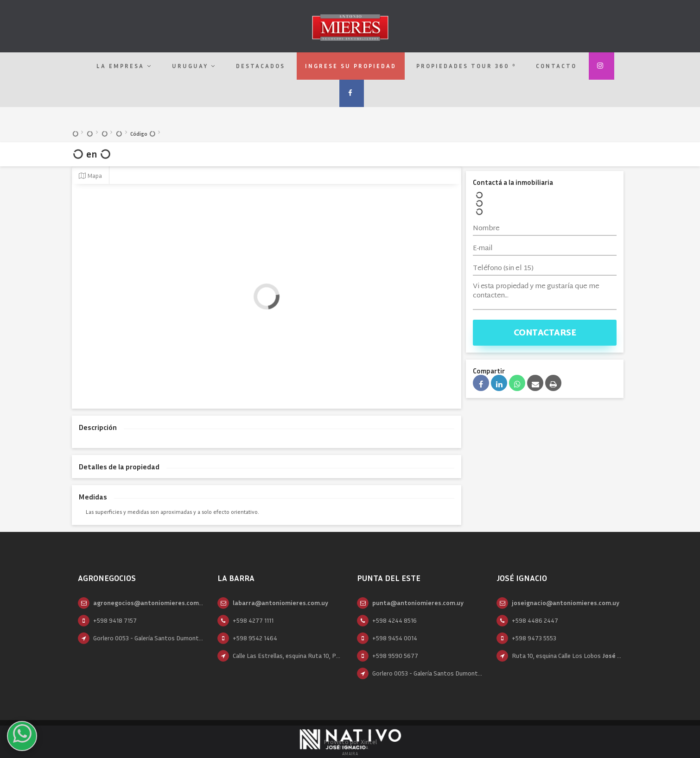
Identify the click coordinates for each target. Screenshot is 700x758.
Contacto (556, 66)
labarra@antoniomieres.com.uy (280, 603)
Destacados (261, 66)
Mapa (90, 176)
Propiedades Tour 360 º (466, 66)
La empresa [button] (124, 66)
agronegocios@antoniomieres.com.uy (150, 603)
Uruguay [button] (194, 66)
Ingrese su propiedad (351, 66)
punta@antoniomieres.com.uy (418, 603)
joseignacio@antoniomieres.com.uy (566, 603)
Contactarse (545, 333)
